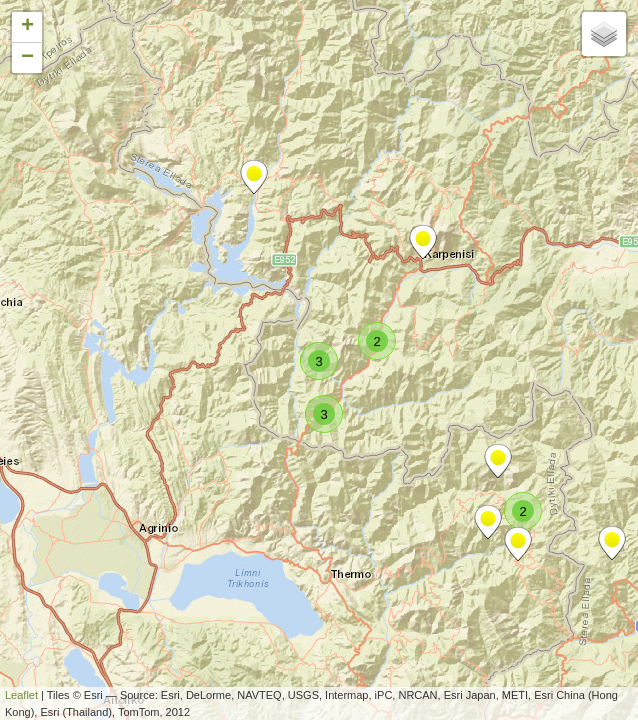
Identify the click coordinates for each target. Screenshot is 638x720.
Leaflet (21, 695)
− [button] (27, 58)
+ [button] (27, 27)
